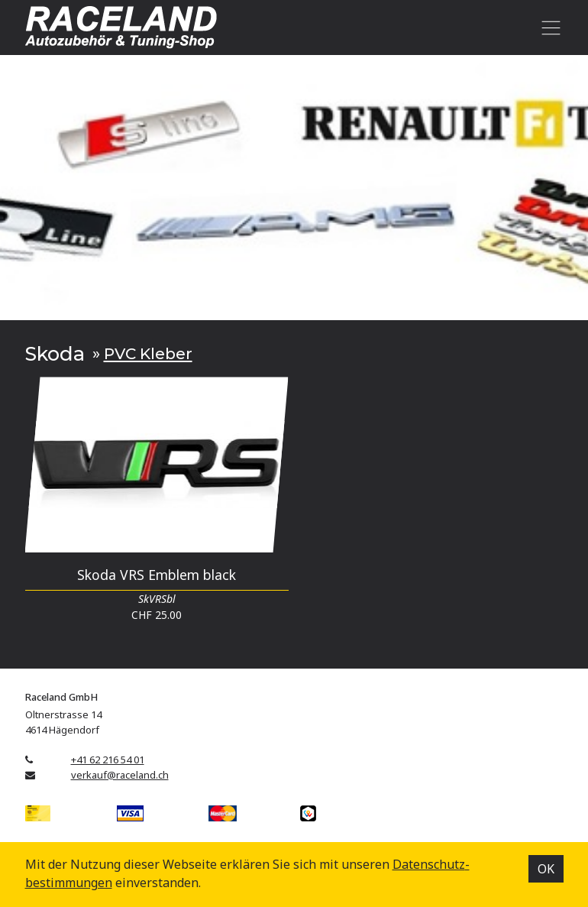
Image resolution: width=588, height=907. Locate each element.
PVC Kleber (148, 353)
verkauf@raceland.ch (120, 775)
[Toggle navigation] (549, 28)
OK (546, 869)
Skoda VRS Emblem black (157, 575)
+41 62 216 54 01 (108, 760)
